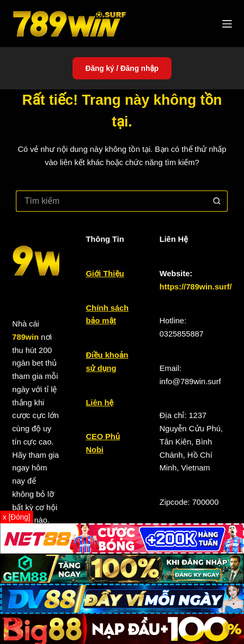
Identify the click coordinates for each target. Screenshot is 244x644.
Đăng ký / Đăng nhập (122, 68)
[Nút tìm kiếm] (217, 201)
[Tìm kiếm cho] (111, 201)
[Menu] (227, 24)
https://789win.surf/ (196, 287)
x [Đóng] (16, 517)
